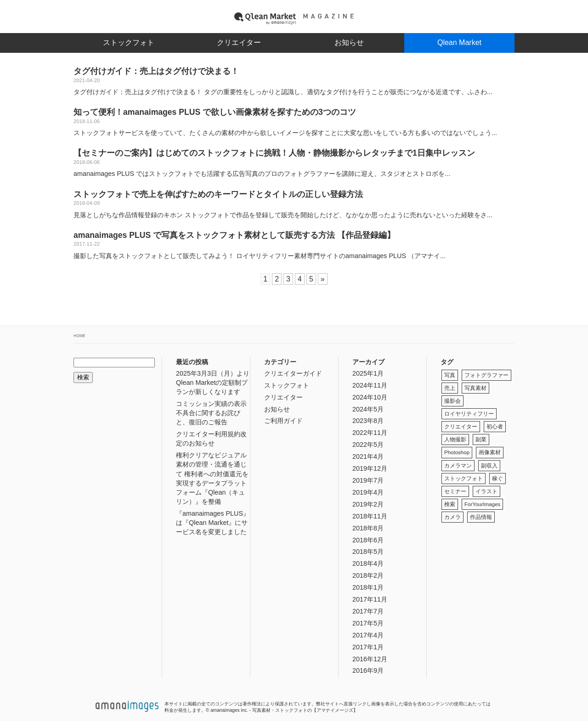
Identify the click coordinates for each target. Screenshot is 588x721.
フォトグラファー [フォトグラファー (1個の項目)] (486, 375)
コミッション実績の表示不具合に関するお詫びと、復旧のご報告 (211, 413)
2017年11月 (370, 599)
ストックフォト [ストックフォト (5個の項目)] (464, 479)
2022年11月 (370, 433)
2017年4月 (368, 635)
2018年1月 (368, 587)
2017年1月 (368, 647)
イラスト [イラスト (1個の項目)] (486, 491)
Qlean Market (459, 42)
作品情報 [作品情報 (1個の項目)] (481, 517)
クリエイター (239, 42)
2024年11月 (370, 385)
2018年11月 (370, 516)
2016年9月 (368, 670)
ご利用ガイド (283, 421)
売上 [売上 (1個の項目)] (450, 388)
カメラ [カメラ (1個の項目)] (452, 517)
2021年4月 (368, 456)
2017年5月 (368, 623)
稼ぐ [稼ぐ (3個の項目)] (498, 479)
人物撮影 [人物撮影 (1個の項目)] (455, 439)
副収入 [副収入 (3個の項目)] (489, 466)
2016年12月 (370, 659)
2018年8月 (368, 528)
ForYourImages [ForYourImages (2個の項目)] (482, 504)
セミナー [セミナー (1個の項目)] (455, 491)
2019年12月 (370, 468)
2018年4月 (368, 563)
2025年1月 (368, 373)
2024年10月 (370, 397)
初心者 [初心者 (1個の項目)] (495, 427)
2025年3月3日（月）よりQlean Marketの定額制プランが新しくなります (213, 383)
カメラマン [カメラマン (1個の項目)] (458, 466)
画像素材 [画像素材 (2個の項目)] (490, 452)
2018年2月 (368, 575)
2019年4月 (368, 492)
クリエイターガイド (293, 373)
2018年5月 (368, 552)
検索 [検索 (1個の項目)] (450, 504)
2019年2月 (368, 504)
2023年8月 (368, 421)
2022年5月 (368, 445)
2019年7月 (368, 480)
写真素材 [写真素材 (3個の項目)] (475, 388)
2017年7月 (368, 611)
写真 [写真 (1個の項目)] (450, 375)
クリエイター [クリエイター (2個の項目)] (461, 427)
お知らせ (349, 42)
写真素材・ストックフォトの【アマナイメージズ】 (305, 710)
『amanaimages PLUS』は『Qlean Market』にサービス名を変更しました (213, 523)
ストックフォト (129, 42)
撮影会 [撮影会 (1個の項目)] (452, 401)
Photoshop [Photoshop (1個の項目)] (457, 452)
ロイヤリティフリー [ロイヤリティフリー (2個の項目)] (469, 414)
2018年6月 (368, 540)
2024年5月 (368, 409)
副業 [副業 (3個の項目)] (481, 439)
